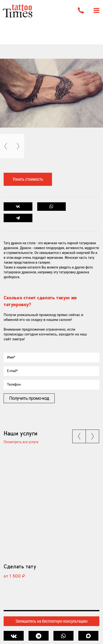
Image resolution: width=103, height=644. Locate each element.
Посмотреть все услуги (21, 442)
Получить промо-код (29, 398)
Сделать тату (20, 566)
